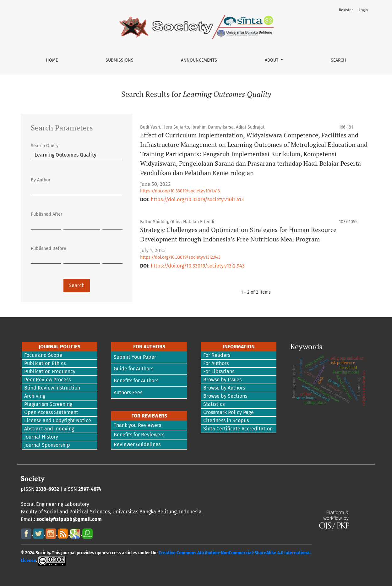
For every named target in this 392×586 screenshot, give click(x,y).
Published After (47, 214)
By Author (41, 180)
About (272, 60)
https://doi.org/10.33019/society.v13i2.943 (180, 257)
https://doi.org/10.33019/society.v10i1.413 (180, 191)
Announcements (199, 60)
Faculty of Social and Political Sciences (65, 512)
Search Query (45, 146)
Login (363, 10)
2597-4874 (90, 489)
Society (33, 478)
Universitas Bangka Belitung (144, 512)
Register (346, 10)
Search (338, 60)
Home (52, 60)
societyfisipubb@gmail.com (69, 519)
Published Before (49, 249)
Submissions (120, 60)
